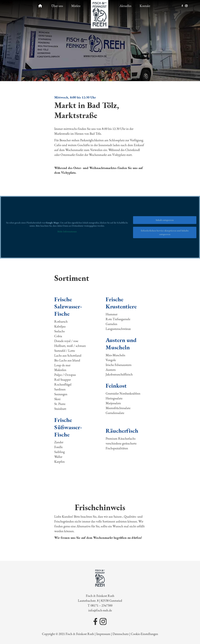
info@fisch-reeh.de (100, 610)
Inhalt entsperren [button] (165, 220)
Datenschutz (121, 634)
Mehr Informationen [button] (67, 232)
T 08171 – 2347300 (100, 605)
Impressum (103, 634)
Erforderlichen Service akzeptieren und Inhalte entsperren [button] (165, 232)
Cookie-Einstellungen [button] (144, 634)
